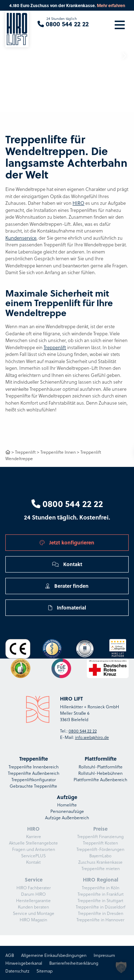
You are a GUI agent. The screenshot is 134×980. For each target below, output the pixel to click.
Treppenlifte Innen (58, 452)
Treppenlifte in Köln (101, 888)
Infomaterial (67, 607)
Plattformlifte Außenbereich (100, 779)
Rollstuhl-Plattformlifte (101, 767)
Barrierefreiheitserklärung (74, 963)
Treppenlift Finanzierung (100, 836)
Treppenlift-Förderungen (100, 849)
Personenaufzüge (67, 811)
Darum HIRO (33, 894)
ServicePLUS (33, 856)
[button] (124, 56)
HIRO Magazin (33, 920)
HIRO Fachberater (34, 888)
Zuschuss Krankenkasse (100, 862)
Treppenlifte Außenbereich (34, 773)
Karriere (34, 836)
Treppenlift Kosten (100, 843)
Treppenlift (55, 347)
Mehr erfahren (111, 5)
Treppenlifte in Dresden (101, 913)
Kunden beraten (33, 907)
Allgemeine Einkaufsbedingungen (54, 955)
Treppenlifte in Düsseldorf (101, 907)
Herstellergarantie (33, 900)
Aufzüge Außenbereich (67, 817)
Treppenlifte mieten (101, 868)
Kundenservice (21, 238)
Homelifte (67, 805)
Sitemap (44, 971)
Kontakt (67, 564)
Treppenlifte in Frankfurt (101, 894)
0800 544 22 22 (67, 504)
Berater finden (67, 586)
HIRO (78, 203)
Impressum (104, 955)
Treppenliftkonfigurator (34, 779)
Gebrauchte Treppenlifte (33, 786)
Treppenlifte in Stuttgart (100, 900)
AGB (10, 955)
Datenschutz (17, 971)
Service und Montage (34, 913)
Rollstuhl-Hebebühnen (100, 773)
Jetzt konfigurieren (67, 542)
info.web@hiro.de (92, 737)
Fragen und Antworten (34, 849)
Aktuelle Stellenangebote (33, 843)
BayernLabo (100, 856)
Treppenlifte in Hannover (100, 920)
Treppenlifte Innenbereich (34, 767)
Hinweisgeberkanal (24, 963)
